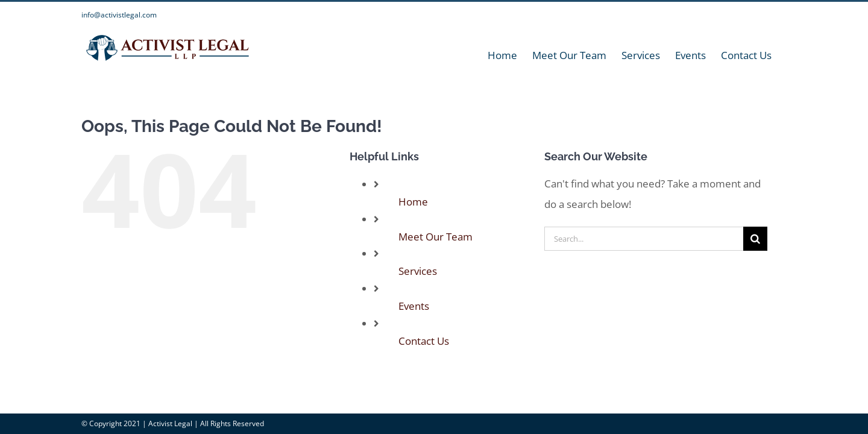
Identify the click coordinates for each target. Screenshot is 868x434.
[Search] (755, 239)
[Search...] (644, 239)
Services (418, 271)
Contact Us (424, 341)
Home (413, 202)
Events (414, 306)
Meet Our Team (436, 237)
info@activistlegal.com (119, 15)
